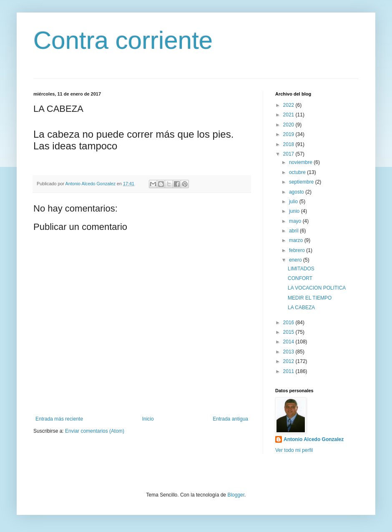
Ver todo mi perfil (294, 450)
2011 (289, 371)
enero (296, 260)
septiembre (302, 182)
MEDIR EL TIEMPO (310, 298)
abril (294, 231)
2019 (289, 134)
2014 (289, 342)
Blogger (236, 495)
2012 (289, 361)
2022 (289, 105)
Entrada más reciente (59, 419)
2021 (289, 115)
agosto (297, 192)
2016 (289, 323)
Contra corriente (123, 40)
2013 (289, 352)
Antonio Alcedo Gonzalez (314, 439)
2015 (289, 332)
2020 (289, 125)
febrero (298, 250)
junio (295, 211)
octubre (298, 172)
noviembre (301, 162)
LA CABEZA (301, 308)
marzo (297, 240)
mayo (296, 221)
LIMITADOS (301, 269)
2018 (289, 144)
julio (294, 202)
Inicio (148, 419)
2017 (289, 154)
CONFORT (300, 278)
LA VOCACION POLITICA (317, 288)
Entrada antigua (230, 419)
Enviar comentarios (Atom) (95, 431)
